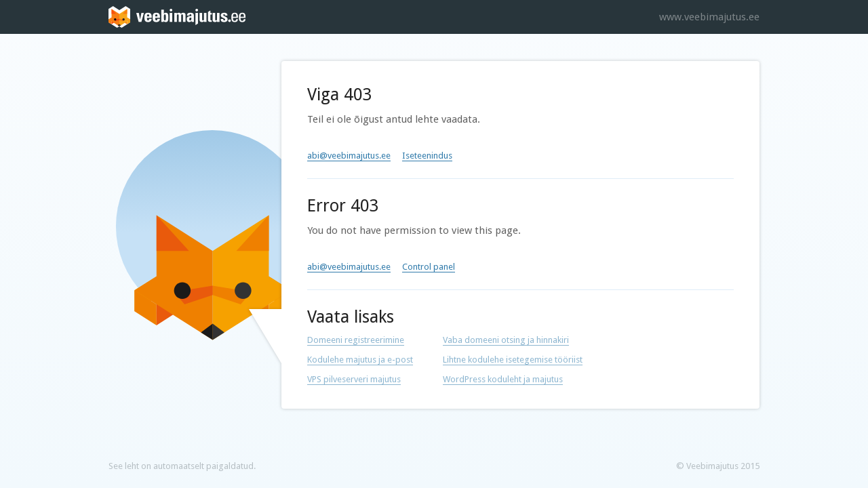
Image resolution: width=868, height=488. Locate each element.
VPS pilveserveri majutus (354, 379)
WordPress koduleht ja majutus (503, 379)
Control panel (429, 267)
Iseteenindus (427, 156)
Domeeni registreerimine (356, 340)
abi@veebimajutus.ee (349, 156)
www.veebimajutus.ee (709, 17)
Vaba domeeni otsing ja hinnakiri (506, 340)
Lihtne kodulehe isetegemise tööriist (513, 360)
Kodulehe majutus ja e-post (360, 360)
